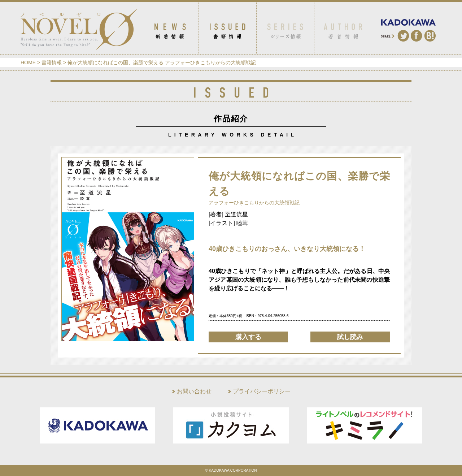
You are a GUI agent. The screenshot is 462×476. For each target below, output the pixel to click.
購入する (248, 337)
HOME (28, 62)
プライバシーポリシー (262, 391)
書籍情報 (52, 62)
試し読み (350, 337)
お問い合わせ (194, 391)
